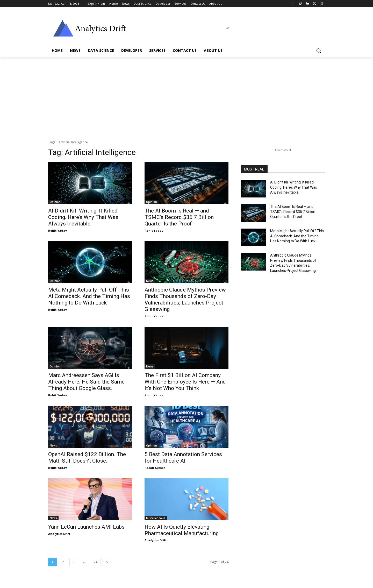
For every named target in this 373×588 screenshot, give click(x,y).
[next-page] (107, 562)
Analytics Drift (59, 534)
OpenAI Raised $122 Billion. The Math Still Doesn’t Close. (87, 458)
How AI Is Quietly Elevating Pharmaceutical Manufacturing (182, 530)
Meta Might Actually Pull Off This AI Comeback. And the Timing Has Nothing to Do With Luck (89, 296)
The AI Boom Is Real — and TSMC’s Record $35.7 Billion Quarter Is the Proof (179, 217)
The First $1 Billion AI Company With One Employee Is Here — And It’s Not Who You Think (185, 382)
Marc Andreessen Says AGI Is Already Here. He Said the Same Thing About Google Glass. (86, 382)
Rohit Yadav (58, 231)
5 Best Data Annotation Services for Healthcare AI (183, 458)
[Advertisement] (187, 96)
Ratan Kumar (155, 468)
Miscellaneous (156, 518)
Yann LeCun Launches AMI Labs (86, 527)
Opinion (55, 202)
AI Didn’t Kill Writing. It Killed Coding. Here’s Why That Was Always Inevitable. (83, 217)
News (150, 281)
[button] (319, 51)
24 (96, 562)
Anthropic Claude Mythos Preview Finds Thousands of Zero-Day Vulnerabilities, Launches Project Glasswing (185, 299)
